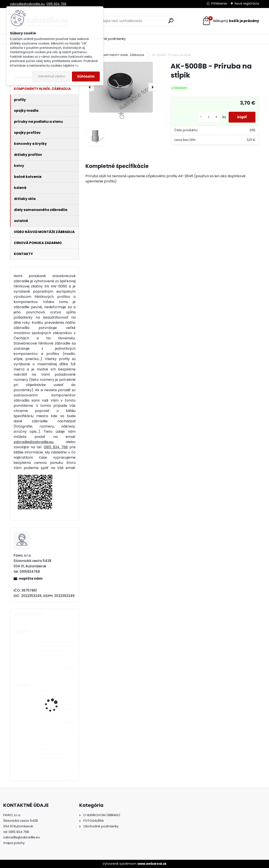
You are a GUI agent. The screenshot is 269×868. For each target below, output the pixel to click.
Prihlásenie (219, 3)
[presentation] (90, 87)
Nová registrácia (247, 3)
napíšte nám (31, 578)
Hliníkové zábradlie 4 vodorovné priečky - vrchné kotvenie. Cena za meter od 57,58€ (55, 702)
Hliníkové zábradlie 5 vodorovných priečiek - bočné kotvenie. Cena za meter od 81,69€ (57, 648)
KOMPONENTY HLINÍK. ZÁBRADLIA (122, 55)
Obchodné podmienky (108, 39)
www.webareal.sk (152, 864)
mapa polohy (14, 843)
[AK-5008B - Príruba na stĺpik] (121, 87)
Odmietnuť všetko (51, 76)
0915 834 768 (56, 4)
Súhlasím (86, 76)
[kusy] (209, 117)
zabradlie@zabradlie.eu (27, 4)
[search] (171, 21)
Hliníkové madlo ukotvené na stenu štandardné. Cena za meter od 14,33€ (55, 756)
